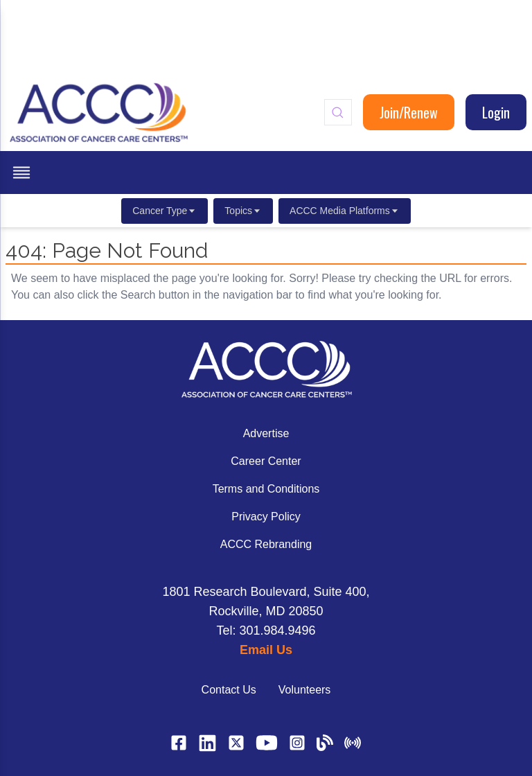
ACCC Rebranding (266, 544)
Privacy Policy (266, 517)
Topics (243, 211)
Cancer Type (165, 211)
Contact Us (229, 690)
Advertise (266, 433)
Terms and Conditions (266, 489)
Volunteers (305, 690)
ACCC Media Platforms (345, 211)
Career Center (266, 461)
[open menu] (21, 173)
